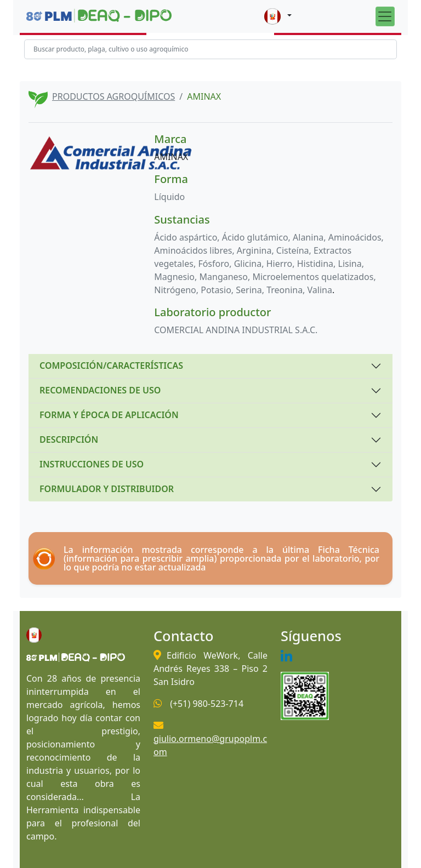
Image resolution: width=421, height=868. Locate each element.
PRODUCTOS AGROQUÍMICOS (113, 96)
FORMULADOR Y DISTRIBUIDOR (107, 489)
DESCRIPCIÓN (69, 439)
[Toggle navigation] (385, 16)
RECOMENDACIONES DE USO (100, 390)
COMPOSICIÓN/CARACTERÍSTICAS (111, 366)
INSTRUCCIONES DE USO (92, 464)
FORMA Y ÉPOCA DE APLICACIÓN (109, 415)
